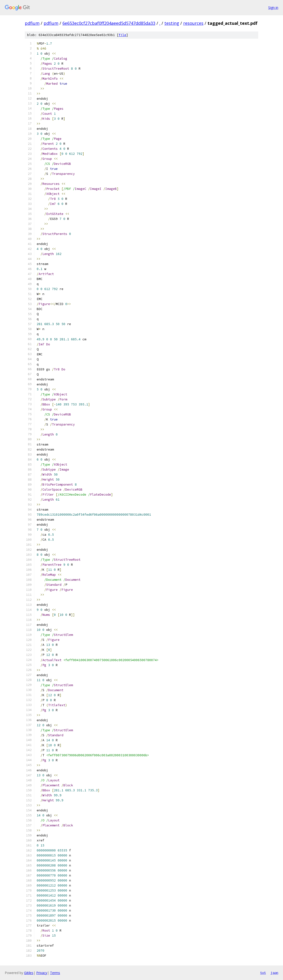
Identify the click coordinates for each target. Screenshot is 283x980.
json (274, 973)
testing (172, 23)
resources (193, 23)
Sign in (273, 8)
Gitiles (29, 973)
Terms (55, 973)
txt (263, 973)
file (122, 35)
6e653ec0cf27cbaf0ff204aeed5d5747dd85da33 (109, 23)
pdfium (32, 23)
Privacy (42, 973)
